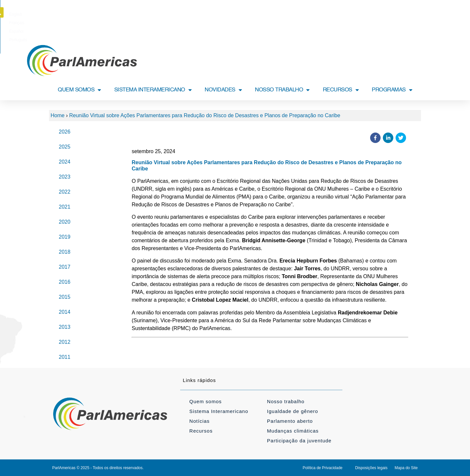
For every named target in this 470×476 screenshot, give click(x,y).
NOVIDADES (223, 90)
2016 (65, 282)
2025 (65, 147)
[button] (422, 12)
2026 (65, 132)
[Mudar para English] (205, 14)
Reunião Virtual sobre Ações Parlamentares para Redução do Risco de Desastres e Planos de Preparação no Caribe (205, 115)
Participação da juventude (299, 441)
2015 (65, 297)
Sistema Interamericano (219, 411)
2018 (65, 252)
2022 (65, 192)
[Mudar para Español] (247, 14)
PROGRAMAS (392, 90)
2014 (65, 312)
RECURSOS (341, 90)
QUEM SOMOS (79, 90)
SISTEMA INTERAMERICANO (153, 90)
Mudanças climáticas (293, 431)
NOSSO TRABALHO (282, 90)
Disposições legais (371, 468)
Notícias (199, 421)
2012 (65, 342)
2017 (65, 267)
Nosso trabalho (286, 401)
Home (58, 115)
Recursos (201, 431)
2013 (65, 327)
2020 (65, 222)
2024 (65, 162)
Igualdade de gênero (293, 411)
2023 (65, 177)
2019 (65, 237)
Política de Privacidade (322, 468)
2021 (65, 207)
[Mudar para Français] (226, 14)
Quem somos (205, 401)
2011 (65, 357)
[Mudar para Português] (269, 14)
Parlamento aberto (290, 421)
